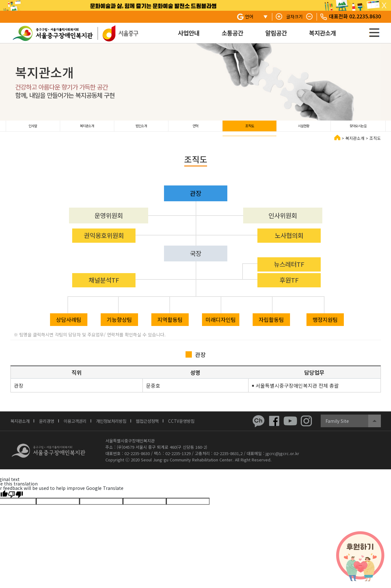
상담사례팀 (69, 324)
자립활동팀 (271, 324)
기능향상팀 (119, 324)
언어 (249, 16)
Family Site (337, 425)
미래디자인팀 (221, 324)
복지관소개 (322, 33)
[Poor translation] (16, 498)
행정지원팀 (325, 324)
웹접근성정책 (164, 425)
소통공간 (232, 33)
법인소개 (141, 128)
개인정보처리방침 (123, 425)
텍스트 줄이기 (310, 17)
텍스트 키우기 (279, 17)
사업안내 (189, 33)
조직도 (250, 128)
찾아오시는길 (358, 128)
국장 (196, 258)
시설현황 (304, 128)
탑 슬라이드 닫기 (384, 6)
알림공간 (276, 33)
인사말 (33, 128)
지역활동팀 (170, 324)
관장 (196, 198)
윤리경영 (51, 425)
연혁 (195, 128)
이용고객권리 (83, 425)
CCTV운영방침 (201, 425)
